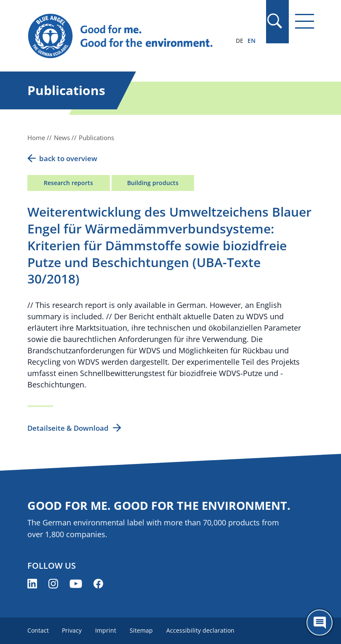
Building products (153, 183)
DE (240, 41)
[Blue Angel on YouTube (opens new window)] (76, 584)
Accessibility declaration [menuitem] (201, 630)
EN (252, 41)
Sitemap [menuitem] (142, 630)
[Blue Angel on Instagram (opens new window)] (53, 584)
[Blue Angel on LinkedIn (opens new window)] (32, 584)
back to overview (68, 158)
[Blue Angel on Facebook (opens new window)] (98, 584)
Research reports (68, 183)
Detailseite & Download (68, 428)
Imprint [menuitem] (106, 630)
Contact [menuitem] (38, 630)
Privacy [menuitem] (72, 630)
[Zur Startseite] (128, 36)
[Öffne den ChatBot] (320, 623)
